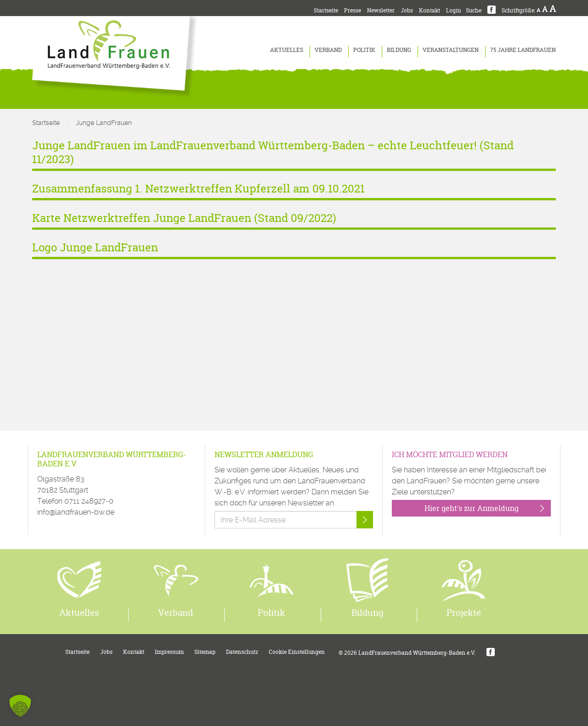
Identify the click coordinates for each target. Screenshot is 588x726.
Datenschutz (242, 652)
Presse (353, 10)
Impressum (169, 652)
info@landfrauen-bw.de (76, 512)
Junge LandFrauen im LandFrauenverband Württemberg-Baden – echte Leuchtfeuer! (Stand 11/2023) (273, 152)
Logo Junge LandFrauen (95, 247)
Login (454, 10)
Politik (364, 50)
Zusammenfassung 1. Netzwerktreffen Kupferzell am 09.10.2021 (198, 189)
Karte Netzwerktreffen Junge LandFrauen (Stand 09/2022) (184, 218)
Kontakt (430, 10)
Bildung (399, 50)
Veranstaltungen (451, 50)
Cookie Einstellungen (297, 652)
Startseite (326, 10)
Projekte (464, 613)
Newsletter (381, 10)
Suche (474, 10)
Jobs (407, 10)
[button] (20, 706)
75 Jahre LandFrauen (523, 50)
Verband (328, 50)
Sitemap (205, 652)
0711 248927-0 (89, 501)
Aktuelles (287, 50)
